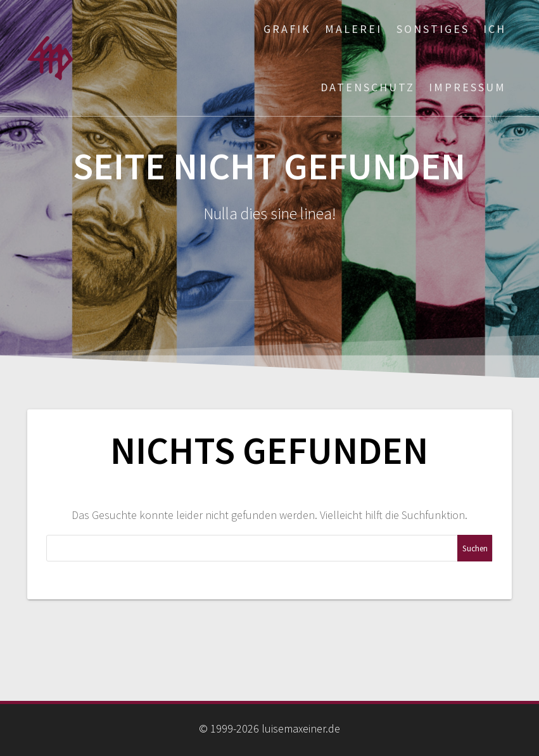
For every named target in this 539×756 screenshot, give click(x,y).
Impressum (467, 87)
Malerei (353, 29)
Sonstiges (433, 29)
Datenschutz (368, 87)
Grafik (287, 29)
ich (495, 29)
